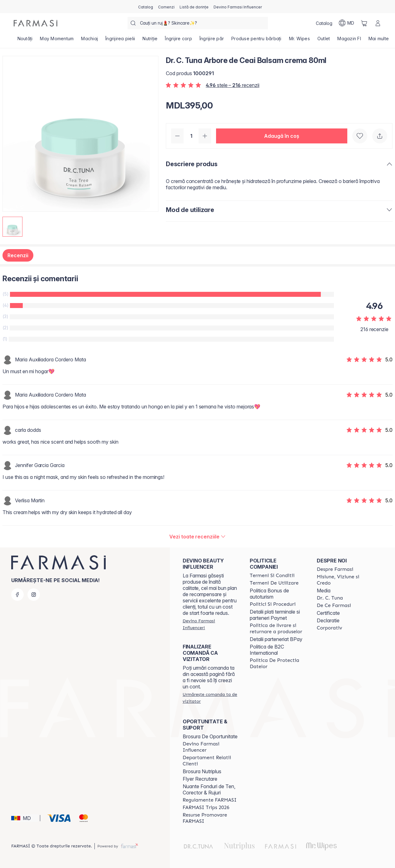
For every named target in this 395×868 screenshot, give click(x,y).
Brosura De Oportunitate (210, 736)
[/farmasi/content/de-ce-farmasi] (334, 605)
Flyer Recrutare (200, 779)
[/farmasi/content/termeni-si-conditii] (272, 576)
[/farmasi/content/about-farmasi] (335, 569)
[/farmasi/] (36, 23)
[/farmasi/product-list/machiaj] (89, 41)
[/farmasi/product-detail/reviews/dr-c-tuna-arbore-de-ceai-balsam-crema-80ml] (197, 537)
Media (324, 591)
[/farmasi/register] (166, 7)
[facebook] (17, 595)
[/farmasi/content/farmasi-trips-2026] (206, 808)
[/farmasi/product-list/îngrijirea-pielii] (120, 41)
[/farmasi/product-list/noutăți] (25, 41)
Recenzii (18, 255)
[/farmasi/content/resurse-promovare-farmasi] (211, 818)
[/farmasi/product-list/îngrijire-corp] (178, 41)
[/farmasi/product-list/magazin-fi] (349, 41)
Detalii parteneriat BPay (276, 639)
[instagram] (34, 595)
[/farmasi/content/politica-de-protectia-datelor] (278, 663)
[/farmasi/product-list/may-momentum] (57, 41)
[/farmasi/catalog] (146, 7)
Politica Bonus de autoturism (269, 594)
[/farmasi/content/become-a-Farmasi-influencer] (211, 747)
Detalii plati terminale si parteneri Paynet (275, 615)
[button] (282, 136)
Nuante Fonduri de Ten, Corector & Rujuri (209, 789)
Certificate (328, 613)
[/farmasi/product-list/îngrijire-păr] (212, 41)
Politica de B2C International (267, 650)
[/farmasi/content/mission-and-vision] (345, 580)
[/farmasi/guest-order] (211, 698)
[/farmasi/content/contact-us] (211, 761)
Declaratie (328, 620)
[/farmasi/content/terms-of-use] (274, 583)
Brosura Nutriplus (202, 771)
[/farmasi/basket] (364, 23)
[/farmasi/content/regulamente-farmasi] (210, 800)
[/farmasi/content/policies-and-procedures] (273, 604)
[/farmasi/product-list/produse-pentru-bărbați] (256, 41)
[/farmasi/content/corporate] (330, 628)
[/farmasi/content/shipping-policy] (278, 629)
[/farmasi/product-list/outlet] (324, 41)
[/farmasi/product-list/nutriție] (150, 41)
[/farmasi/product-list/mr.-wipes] (299, 41)
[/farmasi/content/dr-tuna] (330, 598)
